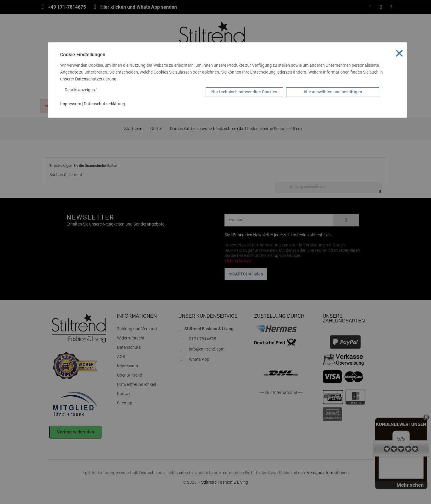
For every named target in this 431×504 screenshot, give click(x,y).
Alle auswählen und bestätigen (333, 92)
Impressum (71, 104)
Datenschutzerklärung (96, 79)
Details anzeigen (81, 90)
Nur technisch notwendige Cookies (244, 92)
